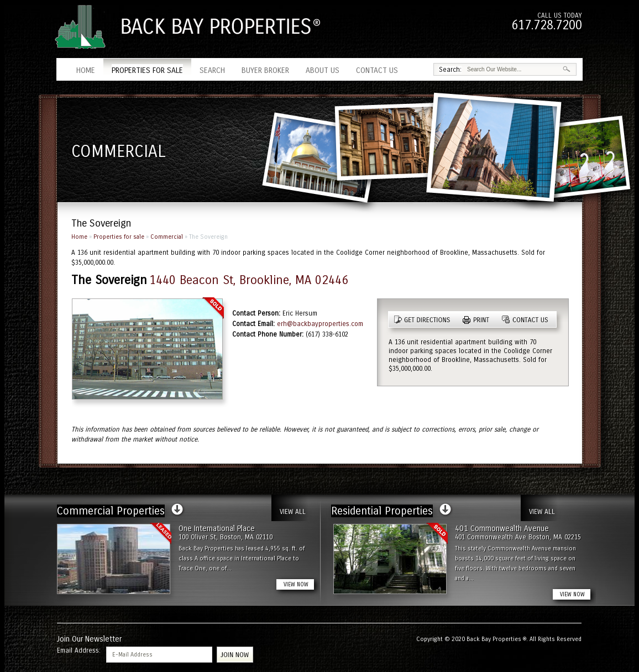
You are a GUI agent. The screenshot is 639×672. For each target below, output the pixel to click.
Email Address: (79, 650)
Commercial (167, 237)
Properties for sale (147, 70)
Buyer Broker (265, 70)
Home (86, 70)
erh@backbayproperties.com (320, 324)
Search (212, 70)
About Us (323, 70)
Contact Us (377, 70)
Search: (450, 70)
